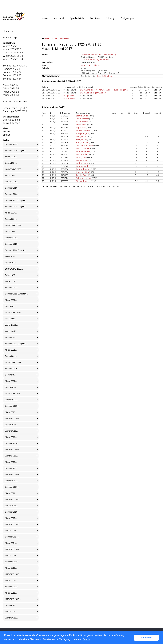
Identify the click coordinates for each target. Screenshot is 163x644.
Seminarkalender (12, 120)
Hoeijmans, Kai (82, 134)
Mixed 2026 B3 (11, 92)
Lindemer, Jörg (82, 172)
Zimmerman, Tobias (85, 145)
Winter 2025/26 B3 (13, 56)
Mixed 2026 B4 (11, 95)
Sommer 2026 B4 (12, 79)
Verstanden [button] (146, 638)
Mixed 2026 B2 (11, 88)
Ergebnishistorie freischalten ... (58, 39)
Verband (59, 18)
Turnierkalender (11, 123)
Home (6, 31)
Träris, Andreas (83, 119)
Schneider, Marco (84, 178)
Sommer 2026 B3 (12, 75)
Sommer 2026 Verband (15, 66)
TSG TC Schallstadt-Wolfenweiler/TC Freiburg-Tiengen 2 (103, 90)
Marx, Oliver (81, 136)
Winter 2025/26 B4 (13, 59)
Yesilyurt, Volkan (83, 148)
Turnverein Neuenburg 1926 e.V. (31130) (98, 55)
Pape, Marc (81, 128)
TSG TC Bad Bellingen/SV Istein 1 (93, 93)
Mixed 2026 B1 (11, 85)
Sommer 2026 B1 (12, 69)
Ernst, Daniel (82, 125)
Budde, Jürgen (83, 163)
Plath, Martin (81, 139)
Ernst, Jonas (81, 157)
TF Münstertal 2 (70, 99)
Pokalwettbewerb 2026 (15, 101)
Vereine (7, 131)
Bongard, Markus (84, 169)
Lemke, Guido (82, 116)
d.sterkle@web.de (104, 76)
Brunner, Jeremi (83, 151)
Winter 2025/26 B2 (13, 53)
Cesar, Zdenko (82, 122)
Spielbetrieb (77, 18)
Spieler (7, 135)
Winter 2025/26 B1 (13, 49)
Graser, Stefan (82, 160)
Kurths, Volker (82, 154)
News (45, 18)
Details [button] (86, 639)
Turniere (95, 18)
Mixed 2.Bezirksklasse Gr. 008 (93, 65)
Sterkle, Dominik (83, 181)
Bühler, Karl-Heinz (84, 131)
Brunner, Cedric (83, 166)
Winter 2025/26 (11, 46)
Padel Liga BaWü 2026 (15, 111)
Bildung (110, 18)
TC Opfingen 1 (69, 96)
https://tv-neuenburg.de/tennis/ (95, 59)
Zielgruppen (128, 18)
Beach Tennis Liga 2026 (16, 108)
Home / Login (10, 38)
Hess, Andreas (82, 142)
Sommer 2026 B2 (12, 72)
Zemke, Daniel (82, 175)
